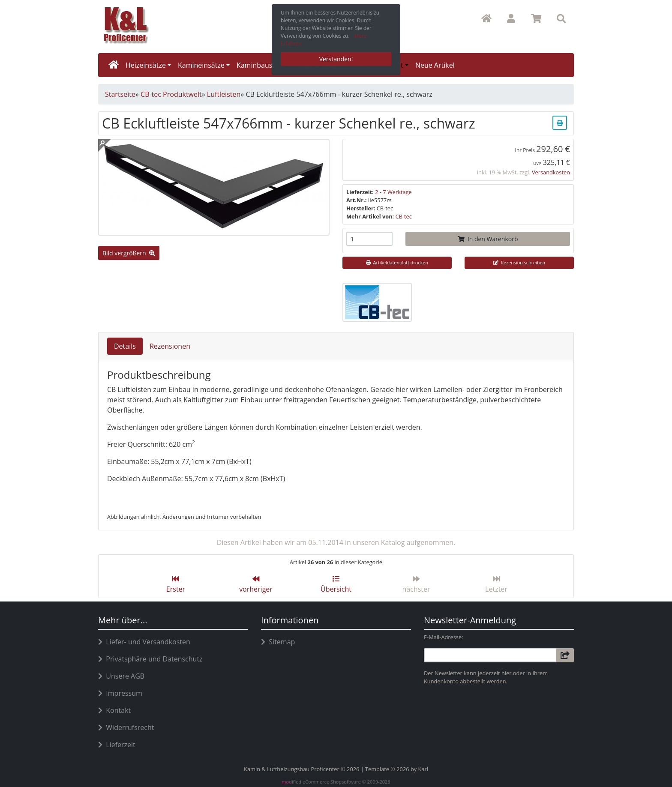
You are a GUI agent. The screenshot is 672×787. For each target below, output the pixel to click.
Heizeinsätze (146, 65)
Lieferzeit (117, 745)
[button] (511, 19)
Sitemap (278, 642)
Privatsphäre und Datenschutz (150, 659)
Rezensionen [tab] (170, 346)
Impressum (120, 693)
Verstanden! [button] (336, 59)
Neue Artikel (435, 65)
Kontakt (114, 710)
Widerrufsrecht (126, 727)
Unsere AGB (121, 676)
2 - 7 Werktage (393, 192)
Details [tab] (125, 346)
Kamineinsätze (201, 65)
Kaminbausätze (261, 65)
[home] (114, 65)
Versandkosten (551, 172)
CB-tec (404, 216)
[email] (490, 655)
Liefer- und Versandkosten (144, 642)
